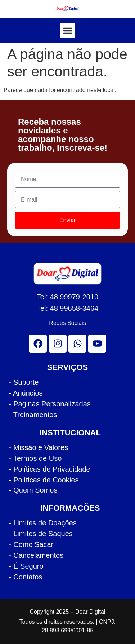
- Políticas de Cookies (44, 480)
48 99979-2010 (74, 297)
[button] (68, 31)
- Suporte (24, 382)
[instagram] (58, 344)
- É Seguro (26, 566)
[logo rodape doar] (67, 274)
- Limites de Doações (43, 523)
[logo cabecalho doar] (68, 9)
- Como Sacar (31, 544)
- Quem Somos (33, 490)
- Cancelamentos (36, 555)
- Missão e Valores (39, 447)
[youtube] (97, 344)
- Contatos (26, 577)
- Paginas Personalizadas (50, 404)
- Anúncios (26, 393)
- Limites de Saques (41, 534)
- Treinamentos (33, 415)
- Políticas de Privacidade (50, 469)
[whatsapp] (77, 344)
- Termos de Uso (35, 458)
